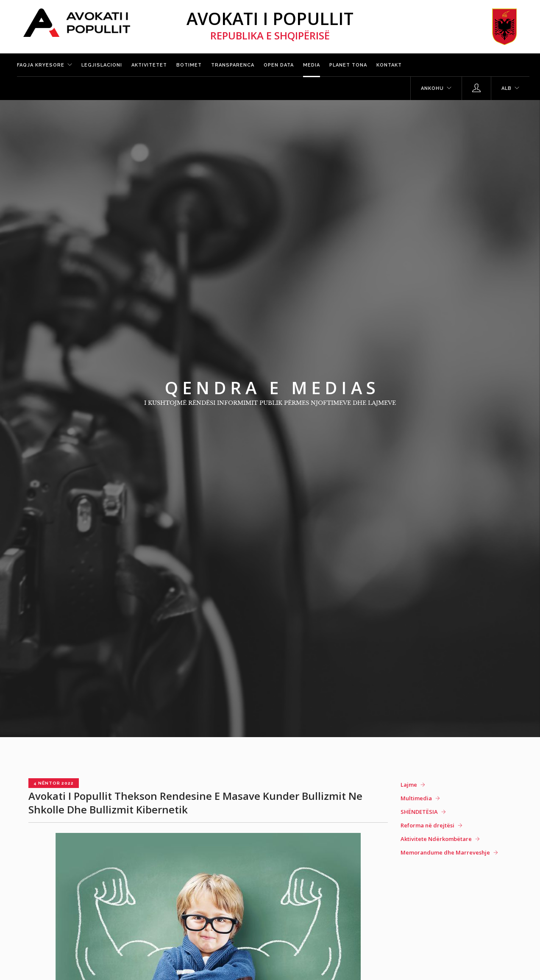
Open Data (279, 65)
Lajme (409, 785)
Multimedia (416, 798)
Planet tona (348, 65)
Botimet (189, 65)
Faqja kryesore (41, 65)
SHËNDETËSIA (419, 812)
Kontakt (389, 65)
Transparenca (233, 65)
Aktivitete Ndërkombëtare (436, 839)
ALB (507, 88)
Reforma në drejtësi (427, 825)
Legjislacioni (102, 65)
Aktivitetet (149, 65)
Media (312, 65)
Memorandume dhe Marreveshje (445, 852)
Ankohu (432, 88)
